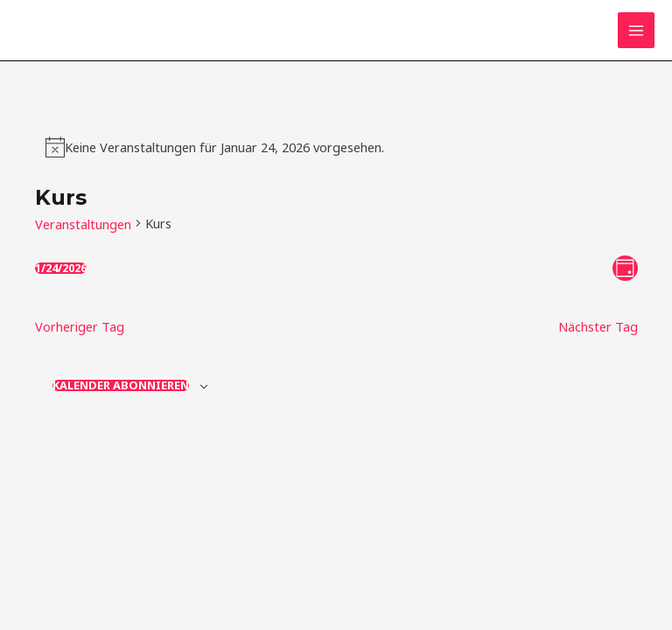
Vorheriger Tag (80, 326)
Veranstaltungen (83, 224)
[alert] (224, 147)
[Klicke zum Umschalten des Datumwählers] (61, 268)
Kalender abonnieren (121, 385)
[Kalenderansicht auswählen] (625, 268)
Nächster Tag (598, 326)
